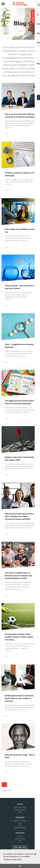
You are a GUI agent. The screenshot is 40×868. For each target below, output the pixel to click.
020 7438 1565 (20, 848)
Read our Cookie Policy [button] (13, 860)
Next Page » (8, 790)
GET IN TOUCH (37, 17)
